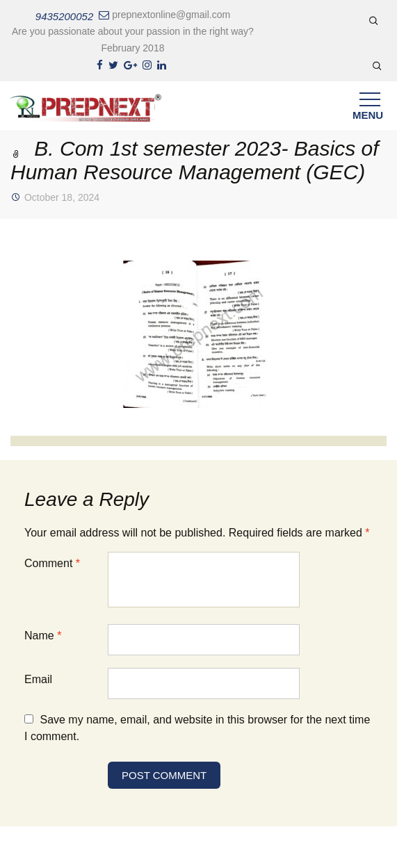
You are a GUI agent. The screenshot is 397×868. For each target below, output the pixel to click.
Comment (52, 563)
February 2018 (132, 48)
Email (38, 679)
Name (43, 636)
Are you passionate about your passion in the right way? (133, 31)
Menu (368, 109)
